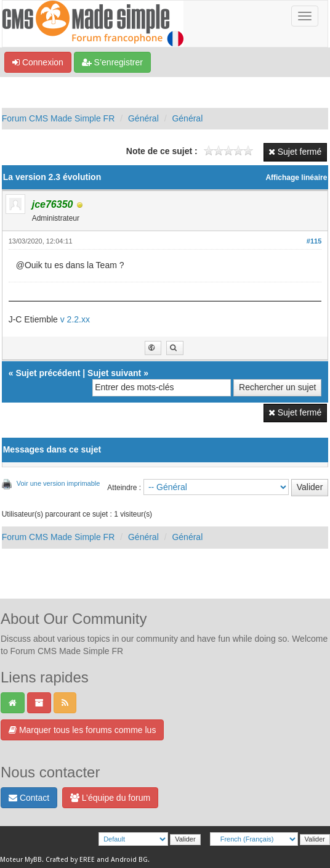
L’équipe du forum (110, 798)
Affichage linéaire (296, 178)
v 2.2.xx (75, 319)
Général (143, 118)
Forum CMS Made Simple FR (58, 118)
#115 (314, 241)
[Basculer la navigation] (305, 16)
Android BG (129, 860)
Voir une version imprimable (58, 483)
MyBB (33, 860)
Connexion (38, 62)
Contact (29, 798)
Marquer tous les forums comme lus (82, 730)
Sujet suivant (114, 373)
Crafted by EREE (70, 860)
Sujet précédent (48, 373)
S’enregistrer (112, 62)
